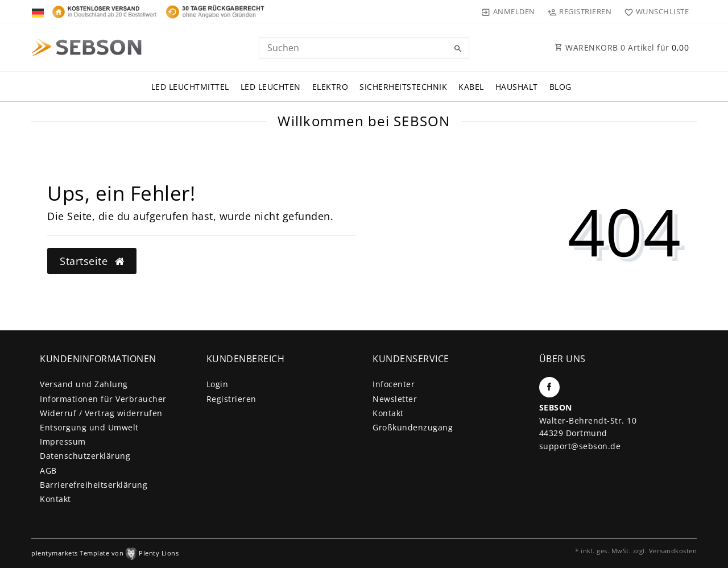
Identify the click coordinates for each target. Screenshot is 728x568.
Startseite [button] (92, 261)
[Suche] (458, 49)
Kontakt (55, 499)
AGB (48, 470)
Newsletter (395, 399)
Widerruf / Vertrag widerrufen (101, 413)
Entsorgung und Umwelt (89, 427)
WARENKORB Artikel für (622, 47)
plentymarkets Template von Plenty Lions (105, 553)
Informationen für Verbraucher (103, 399)
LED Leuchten (271, 87)
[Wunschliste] (654, 11)
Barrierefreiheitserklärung (94, 485)
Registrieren (231, 399)
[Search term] (364, 48)
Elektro (330, 87)
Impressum (63, 441)
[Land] (39, 11)
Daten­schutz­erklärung (85, 456)
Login (218, 384)
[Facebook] (549, 387)
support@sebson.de (580, 446)
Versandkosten (673, 551)
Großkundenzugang (413, 427)
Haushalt (517, 87)
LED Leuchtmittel (190, 87)
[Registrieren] (580, 11)
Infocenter (394, 384)
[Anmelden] (508, 11)
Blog (561, 87)
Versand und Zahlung (84, 384)
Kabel (471, 87)
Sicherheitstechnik (403, 87)
